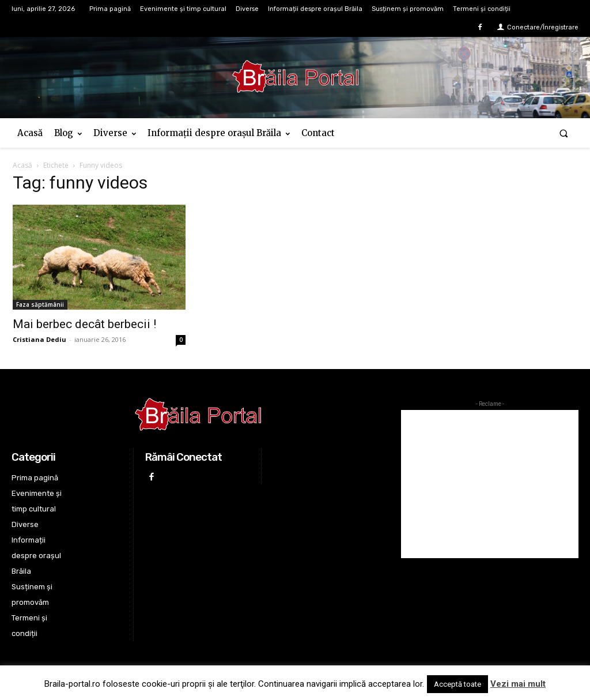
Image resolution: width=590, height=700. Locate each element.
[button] (564, 133)
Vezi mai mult (518, 684)
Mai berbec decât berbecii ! (84, 324)
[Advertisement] (490, 484)
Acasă (22, 165)
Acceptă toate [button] (457, 684)
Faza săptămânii (40, 304)
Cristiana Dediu (39, 339)
